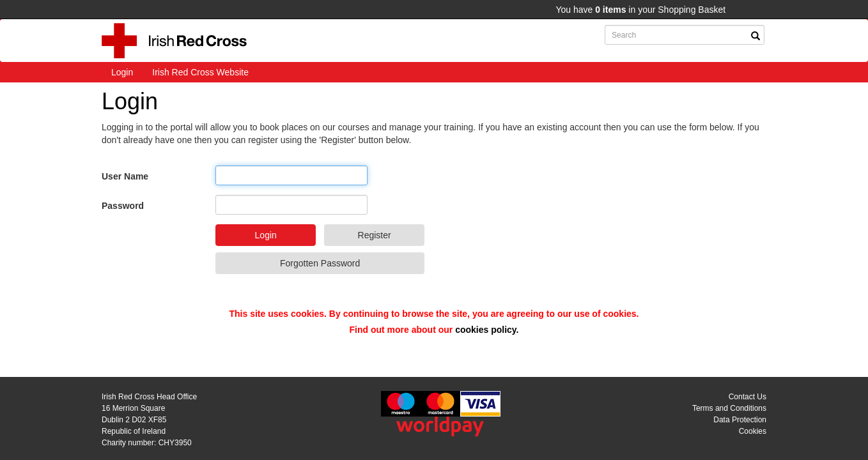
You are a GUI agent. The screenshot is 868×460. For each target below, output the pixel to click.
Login (122, 72)
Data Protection (740, 420)
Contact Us (748, 397)
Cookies (753, 431)
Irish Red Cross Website (200, 72)
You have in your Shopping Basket (640, 10)
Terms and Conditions (729, 408)
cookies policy (485, 330)
